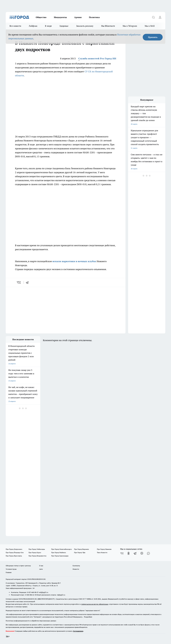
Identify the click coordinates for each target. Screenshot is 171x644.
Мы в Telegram (130, 26)
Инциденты (60, 17)
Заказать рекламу (85, 26)
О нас (41, 566)
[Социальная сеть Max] (148, 553)
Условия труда (11, 569)
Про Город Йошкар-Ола (15, 552)
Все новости (15, 26)
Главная (9, 572)
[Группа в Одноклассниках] (129, 553)
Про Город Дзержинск (14, 549)
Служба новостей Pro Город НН (97, 58)
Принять (153, 37)
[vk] (19, 282)
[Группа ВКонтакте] (122, 553)
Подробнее (88, 617)
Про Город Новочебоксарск (61, 549)
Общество (41, 17)
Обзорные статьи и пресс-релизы (18, 566)
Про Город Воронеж (82, 549)
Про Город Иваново (104, 549)
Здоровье (64, 26)
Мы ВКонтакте (108, 26)
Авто (41, 569)
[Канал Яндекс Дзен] (142, 553)
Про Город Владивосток (37, 556)
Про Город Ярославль (14, 556)
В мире (48, 26)
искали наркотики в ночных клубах (74, 261)
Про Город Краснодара (60, 556)
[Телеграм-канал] (135, 553)
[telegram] (28, 282)
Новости (76, 569)
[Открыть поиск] (153, 17)
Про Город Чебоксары (37, 549)
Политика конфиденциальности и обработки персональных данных (31, 621)
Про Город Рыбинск (59, 552)
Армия (78, 17)
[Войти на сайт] (160, 17)
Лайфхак (33, 26)
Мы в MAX (150, 26)
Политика (94, 17)
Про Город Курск (35, 552)
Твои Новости (102, 552)
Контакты (76, 566)
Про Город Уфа (80, 552)
